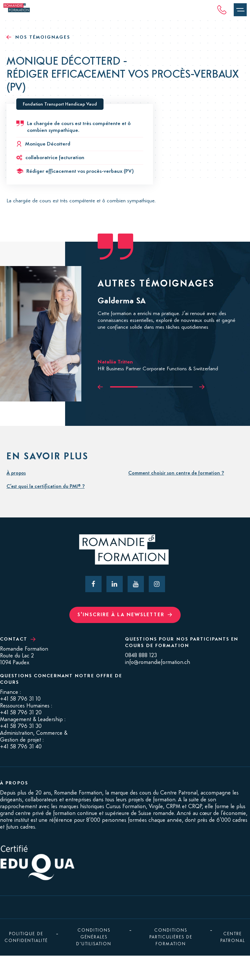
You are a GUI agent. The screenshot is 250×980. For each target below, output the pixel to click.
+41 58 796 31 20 (21, 713)
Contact (18, 639)
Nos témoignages (38, 37)
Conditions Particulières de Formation (171, 937)
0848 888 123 (141, 655)
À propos (16, 473)
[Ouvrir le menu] (240, 10)
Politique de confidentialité (26, 937)
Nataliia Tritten (115, 362)
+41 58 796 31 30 (21, 726)
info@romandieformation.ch (158, 662)
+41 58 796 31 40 (21, 747)
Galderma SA (122, 301)
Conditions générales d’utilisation (94, 937)
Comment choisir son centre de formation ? (176, 473)
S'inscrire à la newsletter (125, 615)
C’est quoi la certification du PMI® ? (46, 487)
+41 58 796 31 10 (20, 699)
